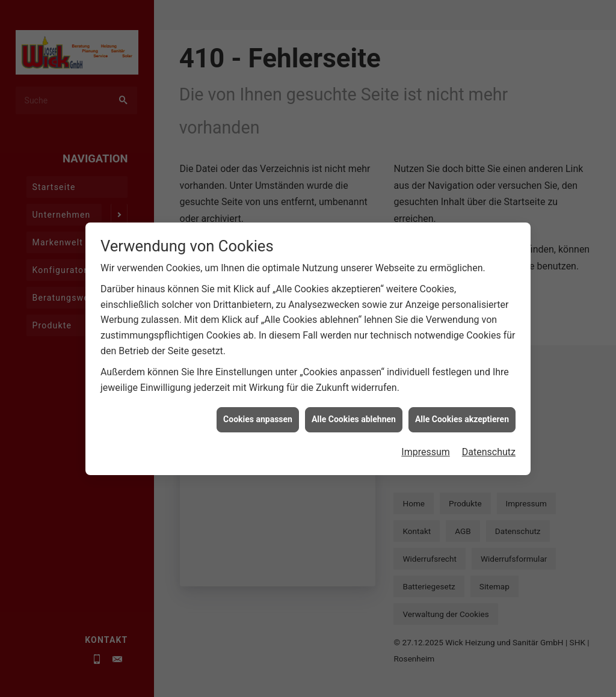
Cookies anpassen (258, 430)
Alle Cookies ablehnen (354, 430)
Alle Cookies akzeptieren (462, 430)
